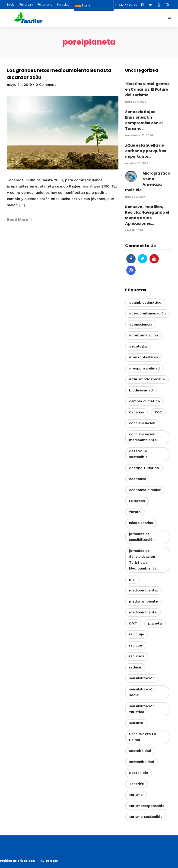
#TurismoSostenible (147, 379)
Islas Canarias (141, 523)
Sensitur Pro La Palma (143, 737)
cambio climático (145, 401)
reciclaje (137, 634)
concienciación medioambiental (143, 437)
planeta (155, 623)
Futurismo (45, 5)
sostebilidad (140, 751)
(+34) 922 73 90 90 (121, 5)
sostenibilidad (142, 762)
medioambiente (143, 612)
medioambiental (143, 590)
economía (138, 479)
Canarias (137, 412)
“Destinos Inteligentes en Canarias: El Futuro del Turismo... (147, 89)
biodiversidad (141, 390)
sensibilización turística (142, 709)
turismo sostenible (146, 817)
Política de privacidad (18, 861)
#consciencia (141, 324)
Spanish (84, 6)
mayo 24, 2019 (19, 85)
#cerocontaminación (147, 313)
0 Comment (46, 85)
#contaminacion (143, 335)
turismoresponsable (147, 806)
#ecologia (138, 346)
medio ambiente (143, 601)
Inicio (11, 5)
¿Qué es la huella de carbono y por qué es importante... (146, 151)
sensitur (136, 723)
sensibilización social (142, 692)
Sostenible (139, 773)
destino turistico (144, 468)
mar (132, 579)
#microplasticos (144, 357)
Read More (20, 220)
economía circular (145, 490)
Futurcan (26, 5)
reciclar (136, 645)
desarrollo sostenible (138, 454)
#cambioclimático (145, 302)
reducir (135, 667)
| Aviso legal (48, 861)
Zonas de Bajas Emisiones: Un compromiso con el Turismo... (144, 120)
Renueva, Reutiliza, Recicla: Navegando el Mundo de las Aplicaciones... (147, 215)
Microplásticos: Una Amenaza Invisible (148, 182)
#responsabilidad (144, 368)
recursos (137, 656)
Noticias (63, 5)
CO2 (158, 412)
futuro (135, 512)
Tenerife (137, 784)
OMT (133, 623)
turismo (136, 795)
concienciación (142, 423)
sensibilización (142, 678)
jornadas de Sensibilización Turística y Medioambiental (143, 560)
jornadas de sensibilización (142, 537)
